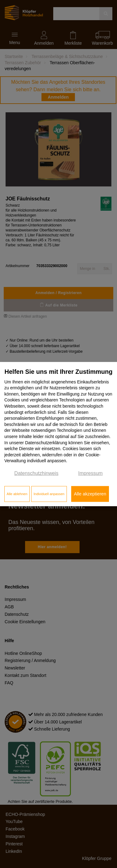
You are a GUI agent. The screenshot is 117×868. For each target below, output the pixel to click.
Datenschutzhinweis (36, 473)
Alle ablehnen (17, 494)
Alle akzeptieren (90, 494)
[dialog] (58, 434)
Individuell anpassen (49, 494)
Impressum (91, 473)
